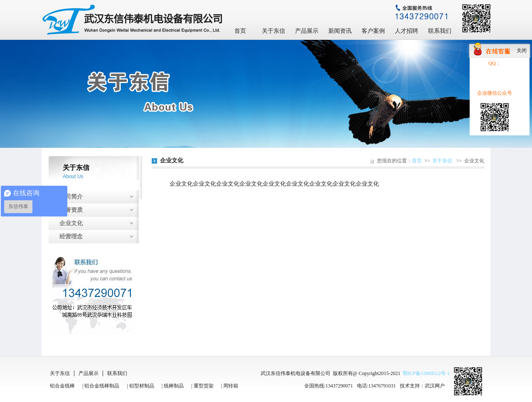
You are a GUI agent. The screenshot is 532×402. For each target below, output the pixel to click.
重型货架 (204, 386)
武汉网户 (435, 386)
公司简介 (71, 197)
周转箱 (231, 386)
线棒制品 (174, 386)
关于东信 (273, 31)
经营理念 (71, 237)
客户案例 (373, 31)
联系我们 (440, 31)
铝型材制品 (142, 386)
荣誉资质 (71, 210)
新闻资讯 (340, 31)
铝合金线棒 (62, 386)
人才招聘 (406, 31)
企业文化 (71, 223)
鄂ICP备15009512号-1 (426, 373)
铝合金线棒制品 (102, 386)
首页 (240, 31)
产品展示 (307, 31)
